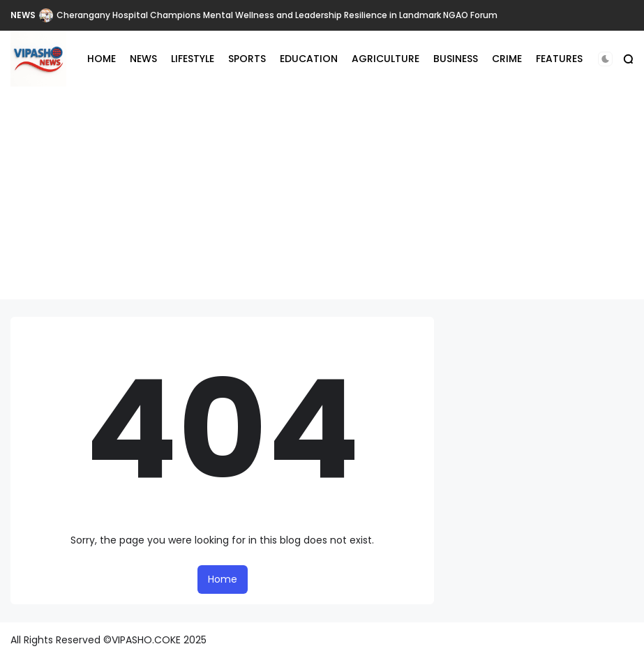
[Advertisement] (322, 202)
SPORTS (247, 59)
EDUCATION (309, 59)
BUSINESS (456, 59)
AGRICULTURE (385, 59)
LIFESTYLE (193, 59)
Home (223, 579)
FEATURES (559, 59)
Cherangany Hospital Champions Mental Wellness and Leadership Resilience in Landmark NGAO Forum (277, 15)
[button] (605, 59)
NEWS (23, 15)
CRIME (507, 59)
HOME (102, 59)
